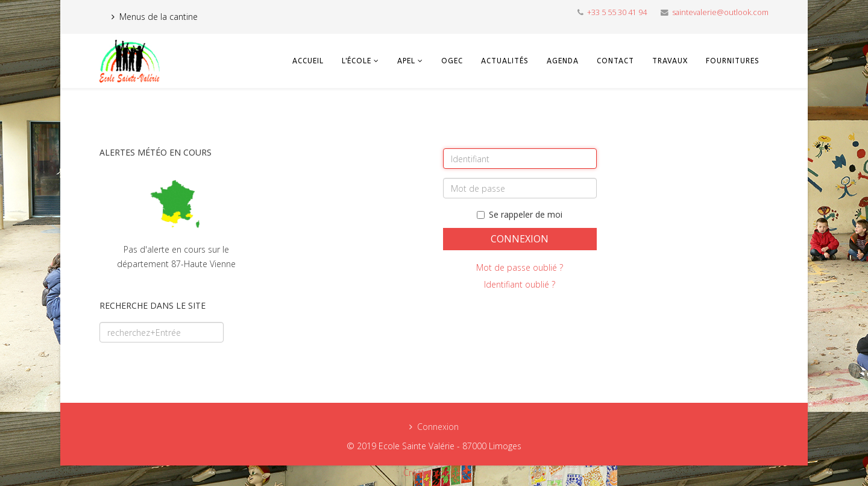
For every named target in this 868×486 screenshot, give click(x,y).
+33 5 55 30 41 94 (617, 12)
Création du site (434, 472)
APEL (406, 61)
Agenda (563, 61)
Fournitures (733, 61)
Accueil (308, 61)
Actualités (505, 61)
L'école (357, 61)
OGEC (452, 61)
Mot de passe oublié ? (520, 267)
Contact (615, 61)
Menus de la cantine (159, 17)
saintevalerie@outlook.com (720, 12)
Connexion (520, 239)
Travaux (670, 61)
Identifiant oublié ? (520, 284)
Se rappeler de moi (520, 214)
